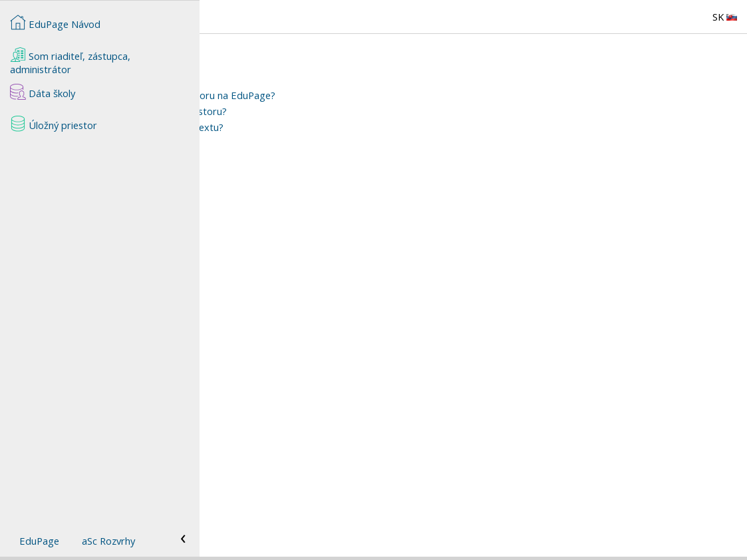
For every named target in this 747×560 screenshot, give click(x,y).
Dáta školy (43, 92)
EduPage (39, 541)
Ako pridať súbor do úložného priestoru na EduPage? (357, 95)
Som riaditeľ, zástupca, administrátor (70, 61)
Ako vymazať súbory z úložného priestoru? (333, 111)
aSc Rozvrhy (108, 541)
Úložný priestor (54, 124)
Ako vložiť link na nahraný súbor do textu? (331, 127)
